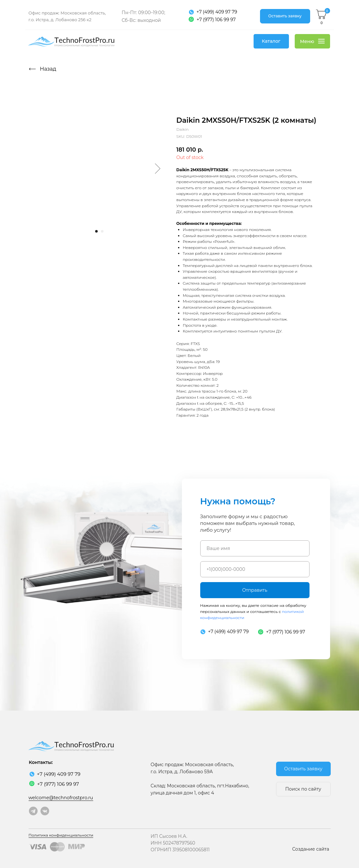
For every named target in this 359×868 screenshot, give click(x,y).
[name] (255, 548)
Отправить (255, 590)
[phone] (255, 569)
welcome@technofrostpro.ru (61, 798)
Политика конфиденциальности (61, 835)
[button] (285, 16)
